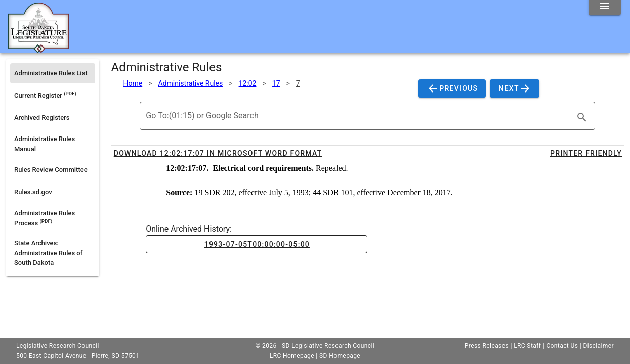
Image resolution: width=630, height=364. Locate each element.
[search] (582, 117)
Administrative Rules (191, 83)
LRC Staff (527, 346)
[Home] (38, 49)
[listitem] (53, 73)
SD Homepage (340, 356)
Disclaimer (598, 346)
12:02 (248, 83)
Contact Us (562, 346)
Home (133, 83)
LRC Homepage (292, 356)
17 (276, 83)
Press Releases (487, 346)
